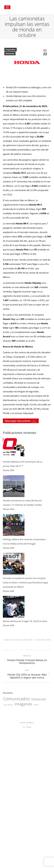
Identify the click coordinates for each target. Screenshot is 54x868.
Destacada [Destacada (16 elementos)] (39, 819)
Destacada (10, 54)
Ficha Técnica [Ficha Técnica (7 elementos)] (8, 825)
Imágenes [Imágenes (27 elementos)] (23, 824)
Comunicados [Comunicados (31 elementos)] (17, 819)
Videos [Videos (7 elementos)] (36, 825)
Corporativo (11, 50)
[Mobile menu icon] (7, 7)
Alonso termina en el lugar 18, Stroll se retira (25, 742)
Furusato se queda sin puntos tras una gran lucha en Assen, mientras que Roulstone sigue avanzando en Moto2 (25, 679)
